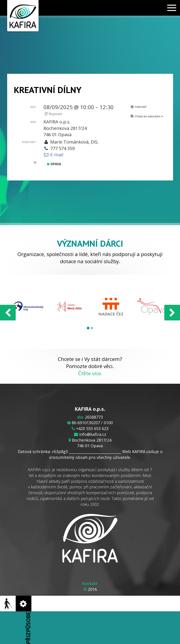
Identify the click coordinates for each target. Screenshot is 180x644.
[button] (146, 117)
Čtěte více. (90, 373)
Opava (54, 164)
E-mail (53, 155)
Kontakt (90, 583)
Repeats (54, 114)
